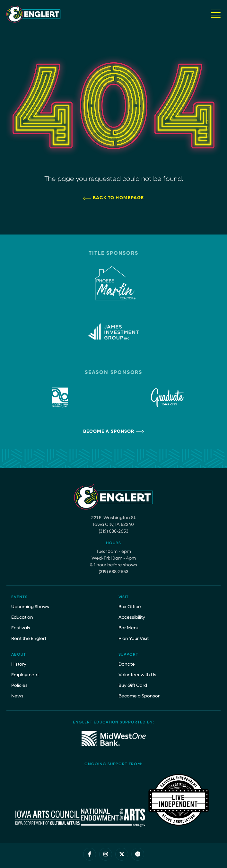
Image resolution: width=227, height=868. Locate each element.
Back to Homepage (118, 198)
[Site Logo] (34, 14)
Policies (19, 686)
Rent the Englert (29, 639)
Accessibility (132, 618)
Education (22, 618)
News (17, 696)
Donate (127, 664)
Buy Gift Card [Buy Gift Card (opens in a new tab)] (133, 686)
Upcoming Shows (30, 607)
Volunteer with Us (137, 675)
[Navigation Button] (216, 14)
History (19, 664)
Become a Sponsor (109, 432)
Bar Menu (129, 628)
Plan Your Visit (134, 639)
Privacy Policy (90, 860)
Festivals (21, 628)
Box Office (130, 607)
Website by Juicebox (131, 860)
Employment (25, 675)
